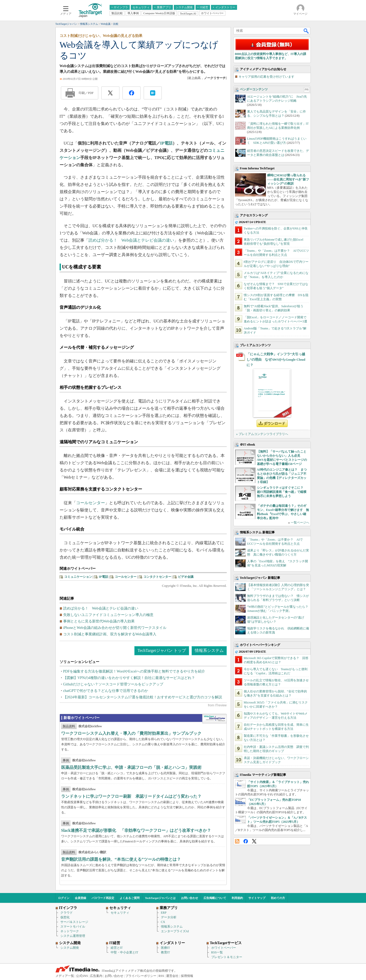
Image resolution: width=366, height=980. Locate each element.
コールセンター (91, 503)
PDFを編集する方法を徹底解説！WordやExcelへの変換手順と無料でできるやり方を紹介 (134, 671)
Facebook (246, 841)
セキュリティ (120, 913)
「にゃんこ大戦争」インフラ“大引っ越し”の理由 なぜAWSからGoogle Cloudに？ (276, 359)
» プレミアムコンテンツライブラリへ (262, 434)
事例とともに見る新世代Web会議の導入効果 (99, 621)
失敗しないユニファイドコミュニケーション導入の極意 (108, 615)
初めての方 (278, 898)
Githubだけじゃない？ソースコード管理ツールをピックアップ (113, 684)
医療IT (165, 948)
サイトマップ (257, 898)
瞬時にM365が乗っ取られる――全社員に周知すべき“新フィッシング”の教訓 (288, 179)
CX (163, 922)
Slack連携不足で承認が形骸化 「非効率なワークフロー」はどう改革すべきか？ (136, 830)
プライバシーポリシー (141, 976)
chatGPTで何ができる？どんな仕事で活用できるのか (106, 691)
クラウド (67, 913)
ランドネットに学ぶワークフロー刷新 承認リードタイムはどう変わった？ (131, 796)
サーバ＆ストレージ (74, 922)
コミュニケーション (78, 577)
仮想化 (65, 917)
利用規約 (237, 898)
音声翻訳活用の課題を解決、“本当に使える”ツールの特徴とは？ (121, 859)
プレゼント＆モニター (227, 957)
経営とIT (117, 948)
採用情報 (187, 976)
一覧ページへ (300, 523)
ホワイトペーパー (224, 948)
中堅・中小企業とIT (124, 952)
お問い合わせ (190, 898)
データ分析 (169, 917)
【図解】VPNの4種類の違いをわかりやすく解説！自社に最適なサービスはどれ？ (129, 678)
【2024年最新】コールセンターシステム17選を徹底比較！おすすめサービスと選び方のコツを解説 (143, 697)
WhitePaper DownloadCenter (214, 719)
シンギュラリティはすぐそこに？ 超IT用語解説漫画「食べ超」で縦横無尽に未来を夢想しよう (282, 492)
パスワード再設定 (103, 898)
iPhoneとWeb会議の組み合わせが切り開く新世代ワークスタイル (115, 628)
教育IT (165, 952)
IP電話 (166, 143)
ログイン (64, 898)
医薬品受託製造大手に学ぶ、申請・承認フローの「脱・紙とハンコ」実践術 (131, 767)
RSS (237, 841)
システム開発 (70, 948)
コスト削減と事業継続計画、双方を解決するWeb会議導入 (110, 634)
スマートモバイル (73, 927)
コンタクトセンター (157, 577)
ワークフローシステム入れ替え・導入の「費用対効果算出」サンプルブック (131, 733)
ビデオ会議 (186, 577)
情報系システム (209, 650)
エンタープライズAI (175, 931)
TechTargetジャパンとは (160, 898)
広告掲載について (215, 898)
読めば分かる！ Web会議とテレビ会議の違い (131, 240)
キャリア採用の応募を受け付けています (266, 77)
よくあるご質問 (130, 898)
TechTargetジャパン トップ (162, 650)
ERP (164, 913)
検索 (306, 31)
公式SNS (82, 976)
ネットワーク (70, 931)
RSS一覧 (217, 952)
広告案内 (96, 976)
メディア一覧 (65, 976)
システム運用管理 (73, 936)
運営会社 (172, 976)
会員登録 (80, 898)
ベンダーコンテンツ (254, 89)
